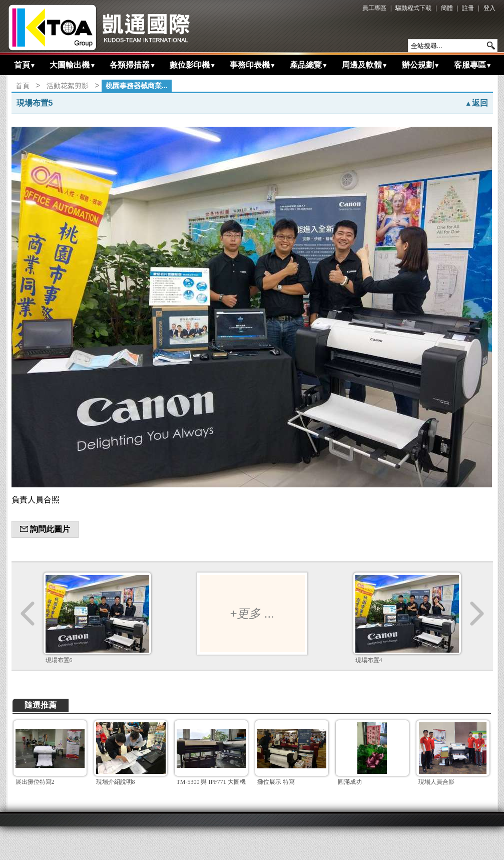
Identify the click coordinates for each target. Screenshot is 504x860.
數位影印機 (193, 65)
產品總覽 (309, 65)
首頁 (25, 65)
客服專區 (473, 65)
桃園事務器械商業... (137, 86)
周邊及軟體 (365, 65)
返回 (476, 103)
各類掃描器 (133, 65)
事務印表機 (253, 65)
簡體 (447, 8)
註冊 (468, 8)
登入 (489, 8)
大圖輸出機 (73, 65)
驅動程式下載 (413, 8)
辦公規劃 (421, 65)
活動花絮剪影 (68, 86)
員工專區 (374, 8)
